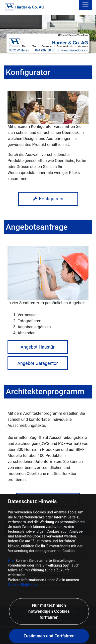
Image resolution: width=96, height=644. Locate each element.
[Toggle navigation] (85, 5)
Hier (11, 586)
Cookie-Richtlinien (23, 610)
